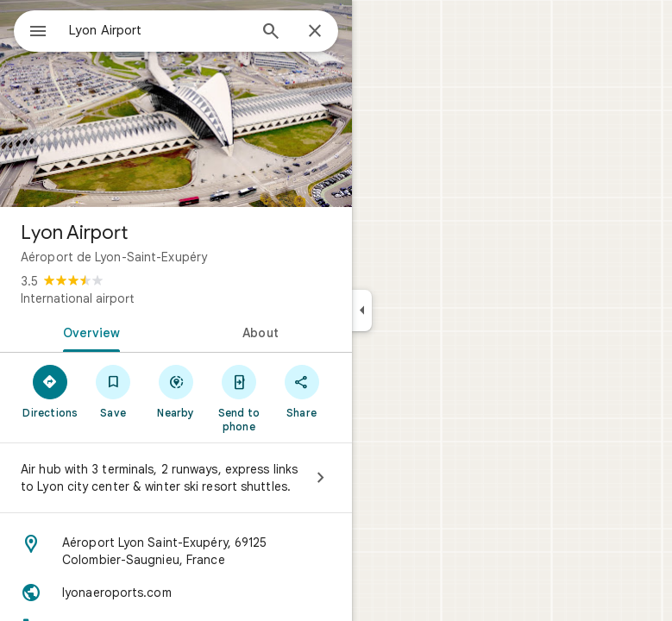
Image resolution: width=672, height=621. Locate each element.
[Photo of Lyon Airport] (176, 103)
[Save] (113, 391)
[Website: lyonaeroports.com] (176, 593)
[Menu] (38, 33)
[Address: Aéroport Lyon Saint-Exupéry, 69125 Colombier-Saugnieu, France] (176, 551)
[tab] (88, 331)
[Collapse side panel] (362, 310)
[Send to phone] (239, 398)
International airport (77, 298)
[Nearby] (176, 391)
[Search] (271, 33)
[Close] (315, 32)
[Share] (301, 391)
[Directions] (50, 391)
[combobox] (158, 30)
